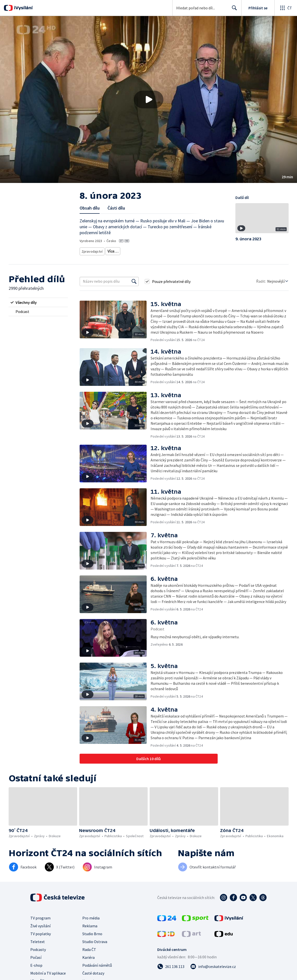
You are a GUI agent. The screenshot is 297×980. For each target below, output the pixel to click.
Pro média (91, 916)
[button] (148, 99)
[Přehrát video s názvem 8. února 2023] (149, 99)
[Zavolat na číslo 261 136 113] (171, 965)
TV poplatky (41, 932)
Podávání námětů (97, 964)
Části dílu (116, 208)
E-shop (36, 964)
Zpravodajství (92, 250)
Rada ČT (89, 948)
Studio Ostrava (95, 940)
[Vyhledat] (134, 280)
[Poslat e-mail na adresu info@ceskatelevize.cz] (213, 965)
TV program (40, 916)
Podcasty (38, 948)
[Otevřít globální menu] (286, 8)
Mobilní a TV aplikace (48, 971)
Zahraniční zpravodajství (140, 250)
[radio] (38, 301)
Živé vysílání (40, 924)
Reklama (90, 924)
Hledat (233, 10)
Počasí (36, 956)
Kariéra (88, 956)
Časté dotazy (93, 971)
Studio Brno (92, 932)
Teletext (38, 940)
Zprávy (112, 250)
